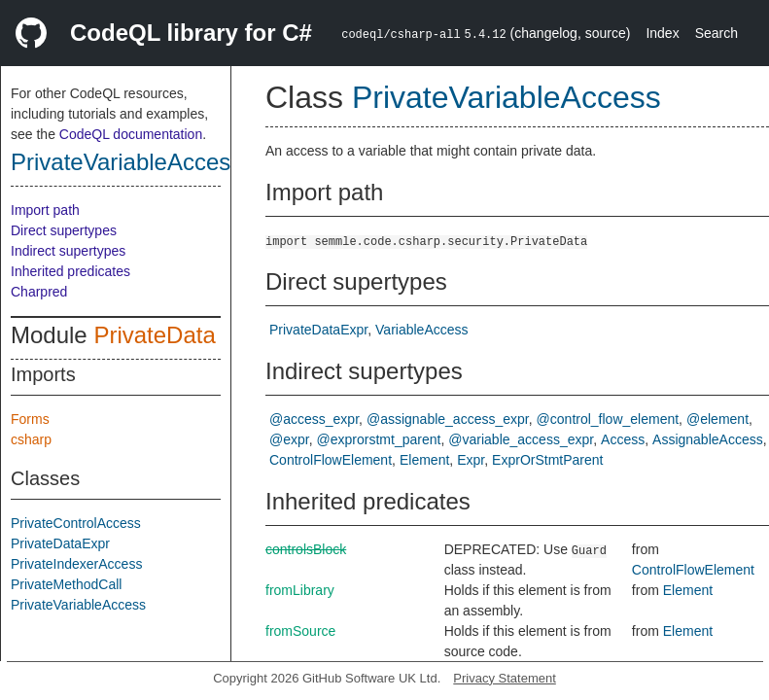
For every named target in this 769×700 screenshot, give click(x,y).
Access (623, 439)
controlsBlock (306, 549)
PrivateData (154, 335)
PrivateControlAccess (76, 523)
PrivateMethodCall (66, 584)
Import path (45, 210)
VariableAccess (421, 330)
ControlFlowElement (331, 460)
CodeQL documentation (131, 134)
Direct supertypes (64, 230)
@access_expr (314, 419)
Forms (30, 419)
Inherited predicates (70, 271)
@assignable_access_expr (448, 419)
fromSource (300, 631)
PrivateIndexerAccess (76, 564)
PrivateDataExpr (60, 543)
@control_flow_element (608, 419)
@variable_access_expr (521, 439)
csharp (31, 439)
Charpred (39, 292)
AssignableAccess (708, 439)
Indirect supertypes (68, 251)
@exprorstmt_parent (379, 439)
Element (424, 460)
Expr (471, 460)
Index (662, 33)
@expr (289, 439)
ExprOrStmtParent (547, 460)
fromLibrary (300, 590)
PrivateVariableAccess (126, 162)
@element (717, 419)
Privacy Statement (505, 678)
